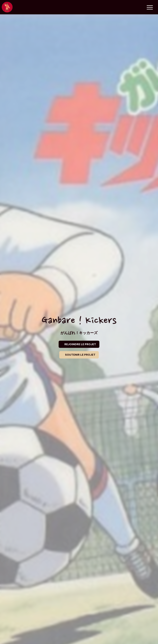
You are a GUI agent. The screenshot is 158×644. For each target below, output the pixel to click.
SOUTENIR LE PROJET (80, 355)
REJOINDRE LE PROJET (80, 344)
